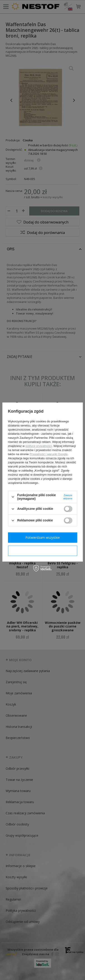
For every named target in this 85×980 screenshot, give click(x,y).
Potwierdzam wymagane (42, 551)
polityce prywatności (39, 446)
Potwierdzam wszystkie (43, 537)
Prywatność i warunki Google (49, 454)
